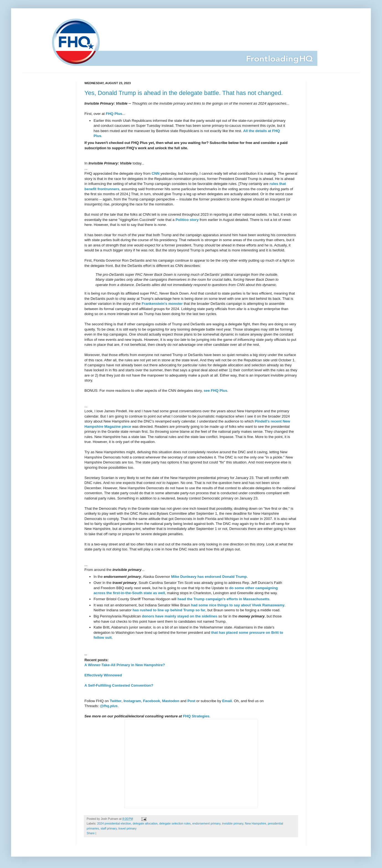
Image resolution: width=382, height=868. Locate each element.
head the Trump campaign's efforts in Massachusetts (223, 599)
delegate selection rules (175, 823)
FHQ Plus (114, 114)
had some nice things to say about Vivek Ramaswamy (238, 605)
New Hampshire (256, 823)
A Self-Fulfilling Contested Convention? (119, 685)
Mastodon (171, 701)
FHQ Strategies (196, 716)
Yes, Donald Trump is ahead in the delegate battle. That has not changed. (184, 93)
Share (91, 833)
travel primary (127, 828)
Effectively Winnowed (103, 675)
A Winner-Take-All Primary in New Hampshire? (125, 665)
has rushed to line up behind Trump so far (169, 610)
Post (191, 701)
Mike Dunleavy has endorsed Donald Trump (209, 577)
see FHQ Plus (215, 391)
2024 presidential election (114, 823)
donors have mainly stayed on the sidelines (180, 616)
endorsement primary (206, 823)
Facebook (152, 701)
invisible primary (233, 823)
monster (175, 304)
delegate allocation (145, 823)
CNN (156, 173)
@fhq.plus (109, 706)
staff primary (109, 828)
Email (227, 701)
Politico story (187, 220)
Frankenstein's (155, 304)
